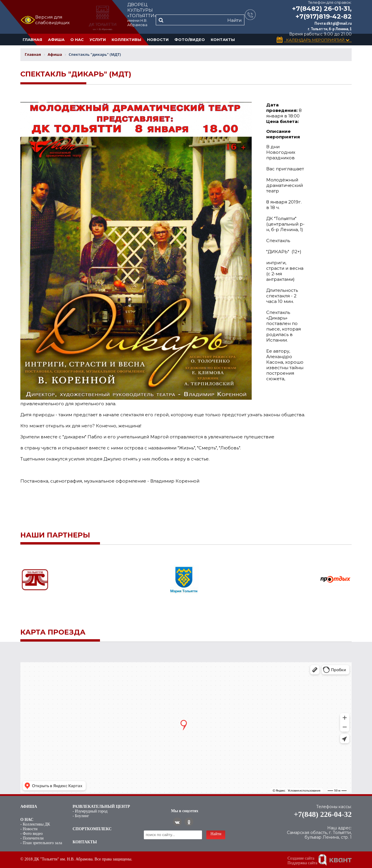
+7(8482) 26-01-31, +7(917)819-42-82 (322, 12)
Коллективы (126, 40)
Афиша (56, 40)
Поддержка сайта (302, 863)
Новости (158, 40)
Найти (234, 20)
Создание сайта (301, 858)
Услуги (98, 40)
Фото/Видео (190, 40)
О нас (77, 40)
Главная (32, 40)
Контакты (223, 40)
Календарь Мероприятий (318, 40)
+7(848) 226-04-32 (323, 814)
